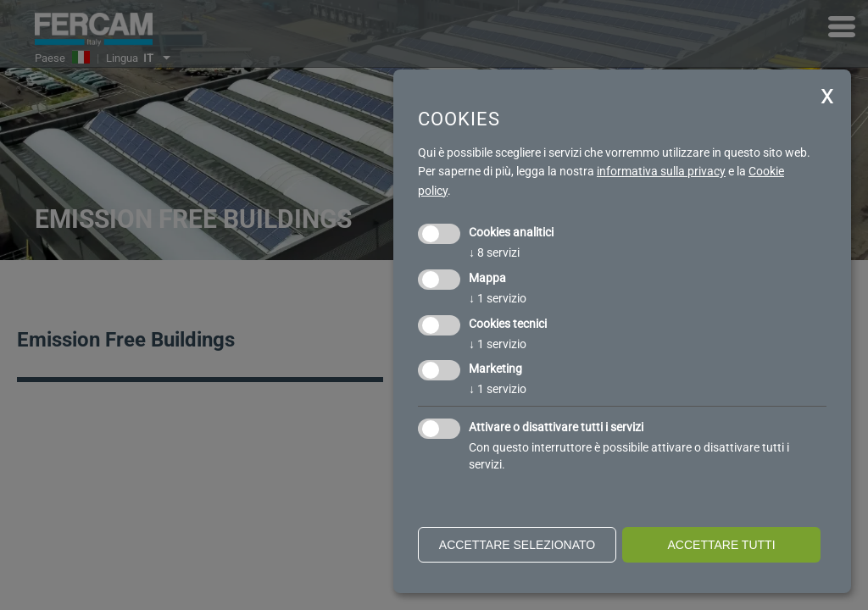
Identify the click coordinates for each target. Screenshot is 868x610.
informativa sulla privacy (661, 171)
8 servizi (494, 252)
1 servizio (498, 298)
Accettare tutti (721, 545)
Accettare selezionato (517, 545)
